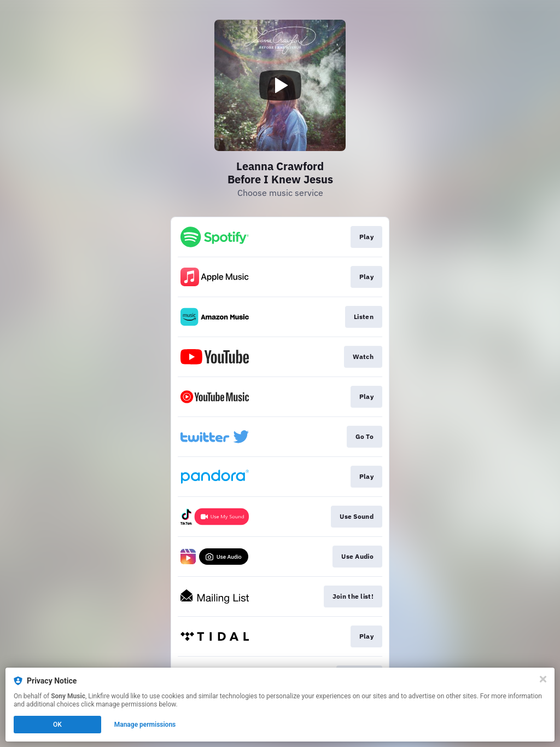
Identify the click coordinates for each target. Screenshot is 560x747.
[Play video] (280, 85)
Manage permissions (145, 725)
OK (57, 725)
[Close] (543, 679)
